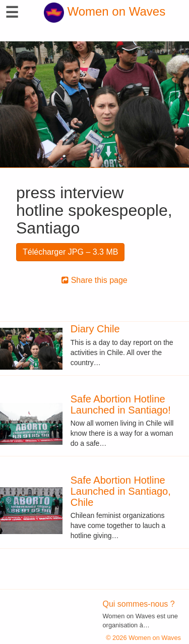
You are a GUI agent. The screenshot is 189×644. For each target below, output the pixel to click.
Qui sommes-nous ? (139, 604)
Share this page (94, 280)
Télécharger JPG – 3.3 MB (70, 252)
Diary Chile (95, 329)
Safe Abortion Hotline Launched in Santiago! (121, 404)
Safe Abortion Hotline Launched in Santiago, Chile (121, 491)
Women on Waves (105, 11)
